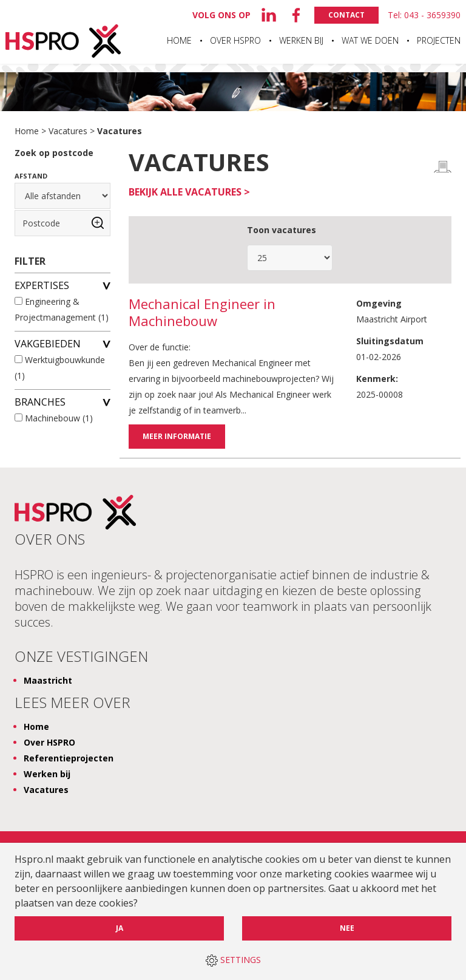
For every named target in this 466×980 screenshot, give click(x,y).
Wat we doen (370, 40)
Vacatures (68, 131)
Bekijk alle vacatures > (189, 192)
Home (179, 40)
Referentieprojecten (69, 757)
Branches (62, 401)
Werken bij (301, 40)
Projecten (439, 40)
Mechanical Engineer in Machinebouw (202, 312)
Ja (120, 928)
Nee (347, 928)
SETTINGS (233, 960)
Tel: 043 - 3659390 (424, 15)
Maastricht (48, 680)
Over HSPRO (235, 40)
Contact (346, 15)
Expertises (62, 285)
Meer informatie (177, 436)
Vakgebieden (62, 343)
